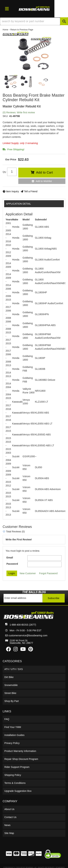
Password (12, 564)
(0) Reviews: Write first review (19, 112)
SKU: (5, 116)
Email (10, 558)
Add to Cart (45, 172)
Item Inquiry (12, 191)
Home (5, 30)
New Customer (28, 573)
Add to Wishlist (44, 181)
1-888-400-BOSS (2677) (23, 625)
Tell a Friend (31, 191)
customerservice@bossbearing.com (28, 635)
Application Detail (18, 204)
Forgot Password (48, 573)
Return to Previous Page (22, 30)
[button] (34, 21)
